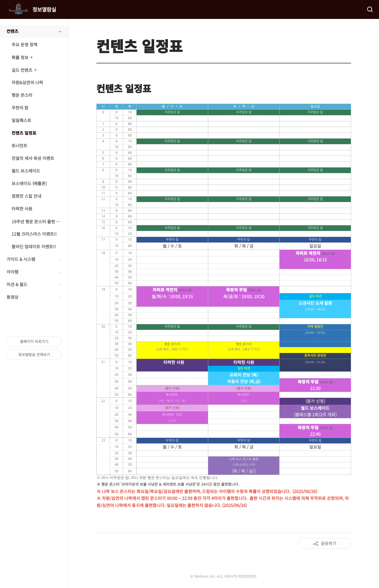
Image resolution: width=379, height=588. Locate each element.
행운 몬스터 (22, 95)
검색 (370, 9)
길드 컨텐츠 (22, 70)
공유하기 (328, 543)
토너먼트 (19, 145)
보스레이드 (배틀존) (29, 183)
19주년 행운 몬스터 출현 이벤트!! (40, 221)
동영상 (13, 297)
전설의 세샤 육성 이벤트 (33, 158)
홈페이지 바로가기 (34, 341)
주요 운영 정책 (24, 44)
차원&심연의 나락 (27, 82)
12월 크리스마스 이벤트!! (34, 234)
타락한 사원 (22, 209)
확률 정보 (20, 57)
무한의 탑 (20, 108)
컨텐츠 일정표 (24, 133)
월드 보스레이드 (26, 171)
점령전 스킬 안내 (26, 196)
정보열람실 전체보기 (34, 354)
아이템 (13, 272)
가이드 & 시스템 (21, 259)
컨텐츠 (13, 31)
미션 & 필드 (17, 284)
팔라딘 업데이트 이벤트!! (34, 246)
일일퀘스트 (21, 120)
